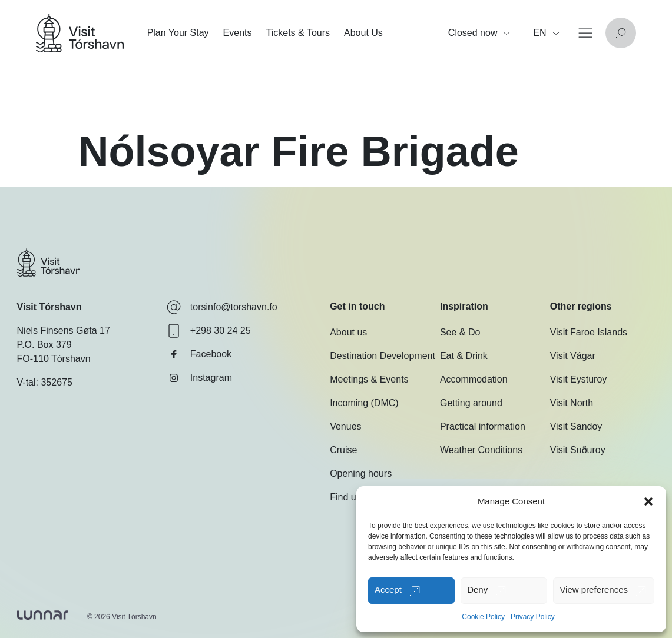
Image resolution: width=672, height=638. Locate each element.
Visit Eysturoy (579, 379)
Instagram (199, 378)
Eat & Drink (464, 356)
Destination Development (383, 356)
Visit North (572, 403)
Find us (345, 497)
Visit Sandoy (576, 426)
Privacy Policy (533, 617)
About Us (363, 33)
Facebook (199, 354)
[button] (648, 501)
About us (348, 332)
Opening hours (361, 473)
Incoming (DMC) (364, 403)
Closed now (479, 33)
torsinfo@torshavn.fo (222, 307)
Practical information (483, 426)
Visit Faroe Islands (589, 332)
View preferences (594, 589)
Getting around (471, 403)
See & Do (460, 332)
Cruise (343, 450)
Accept (388, 589)
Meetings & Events (369, 379)
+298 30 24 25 (209, 331)
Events (238, 33)
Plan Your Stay (178, 33)
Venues (345, 426)
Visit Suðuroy (578, 450)
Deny (477, 589)
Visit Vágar (573, 356)
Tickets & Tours (298, 33)
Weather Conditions (481, 450)
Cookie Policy (483, 617)
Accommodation (474, 379)
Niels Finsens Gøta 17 (64, 330)
